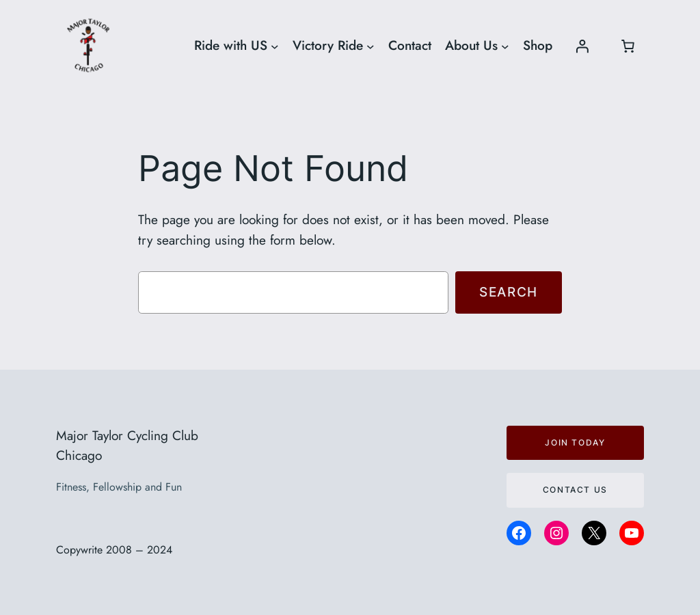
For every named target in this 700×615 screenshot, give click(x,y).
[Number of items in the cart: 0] (628, 46)
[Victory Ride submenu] (371, 46)
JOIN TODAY (575, 442)
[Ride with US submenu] (275, 46)
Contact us (575, 490)
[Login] (582, 46)
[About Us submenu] (505, 46)
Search (509, 292)
